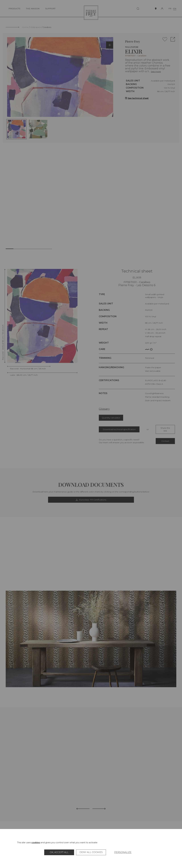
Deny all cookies (91, 852)
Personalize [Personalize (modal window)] (123, 852)
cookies (36, 842)
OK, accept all (59, 852)
